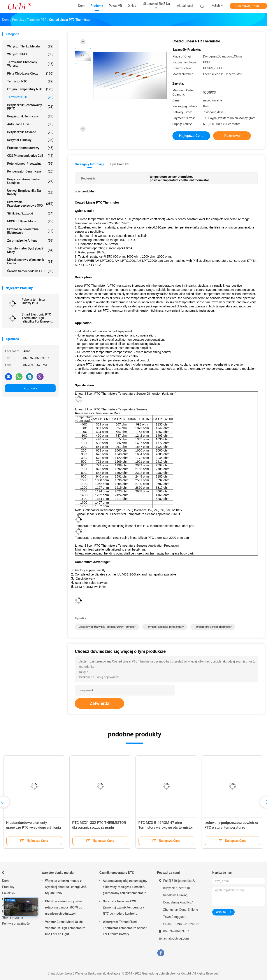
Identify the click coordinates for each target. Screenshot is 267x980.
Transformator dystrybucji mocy (30, 250)
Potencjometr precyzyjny (30, 164)
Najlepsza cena (191, 136)
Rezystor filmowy (30, 140)
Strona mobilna (13, 917)
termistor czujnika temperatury (165, 627)
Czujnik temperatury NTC (30, 89)
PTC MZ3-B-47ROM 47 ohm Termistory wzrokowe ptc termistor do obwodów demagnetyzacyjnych (166, 827)
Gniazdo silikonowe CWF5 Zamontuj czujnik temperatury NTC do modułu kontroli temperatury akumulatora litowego (123, 908)
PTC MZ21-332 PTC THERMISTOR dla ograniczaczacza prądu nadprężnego (99, 827)
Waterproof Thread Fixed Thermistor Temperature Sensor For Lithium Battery (125, 928)
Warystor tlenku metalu (30, 46)
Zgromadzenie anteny (30, 241)
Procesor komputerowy (30, 148)
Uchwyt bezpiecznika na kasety (30, 192)
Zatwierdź (99, 703)
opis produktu (120, 164)
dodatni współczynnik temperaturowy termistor (107, 627)
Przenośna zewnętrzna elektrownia (30, 231)
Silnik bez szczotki (30, 213)
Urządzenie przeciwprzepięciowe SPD (30, 204)
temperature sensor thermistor (213, 627)
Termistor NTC (30, 81)
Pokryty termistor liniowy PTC (34, 301)
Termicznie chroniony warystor (30, 64)
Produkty (8, 887)
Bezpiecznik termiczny (30, 116)
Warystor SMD (30, 54)
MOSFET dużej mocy (30, 221)
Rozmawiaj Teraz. (248, 6)
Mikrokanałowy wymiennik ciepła (30, 262)
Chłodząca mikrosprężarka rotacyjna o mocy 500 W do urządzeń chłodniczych (64, 907)
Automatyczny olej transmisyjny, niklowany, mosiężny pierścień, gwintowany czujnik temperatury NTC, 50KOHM (125, 888)
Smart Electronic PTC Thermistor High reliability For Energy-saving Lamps (36, 318)
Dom (5, 881)
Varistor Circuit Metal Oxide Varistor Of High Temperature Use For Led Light (65, 928)
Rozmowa (30, 388)
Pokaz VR (9, 893)
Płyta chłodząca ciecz (30, 73)
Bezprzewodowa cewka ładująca (30, 181)
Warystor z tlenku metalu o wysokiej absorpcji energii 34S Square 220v (66, 887)
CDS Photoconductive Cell (30, 156)
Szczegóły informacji (90, 164)
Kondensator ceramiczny (30, 171)
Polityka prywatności (16, 924)
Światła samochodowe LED (30, 271)
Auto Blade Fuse (30, 124)
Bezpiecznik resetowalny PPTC (30, 107)
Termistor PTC (30, 97)
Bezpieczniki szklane (30, 132)
